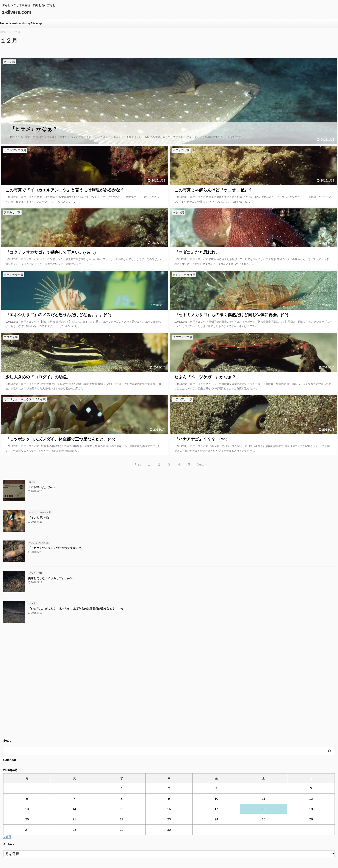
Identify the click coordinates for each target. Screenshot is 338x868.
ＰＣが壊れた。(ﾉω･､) (42, 487)
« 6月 (7, 837)
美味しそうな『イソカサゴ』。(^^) (50, 578)
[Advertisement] (133, 682)
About (18, 23)
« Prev (136, 464)
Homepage (7, 23)
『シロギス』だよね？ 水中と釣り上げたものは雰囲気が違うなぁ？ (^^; (75, 609)
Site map (36, 23)
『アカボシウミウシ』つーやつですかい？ (55, 548)
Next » (201, 464)
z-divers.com (17, 12)
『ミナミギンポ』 (39, 518)
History (26, 23)
